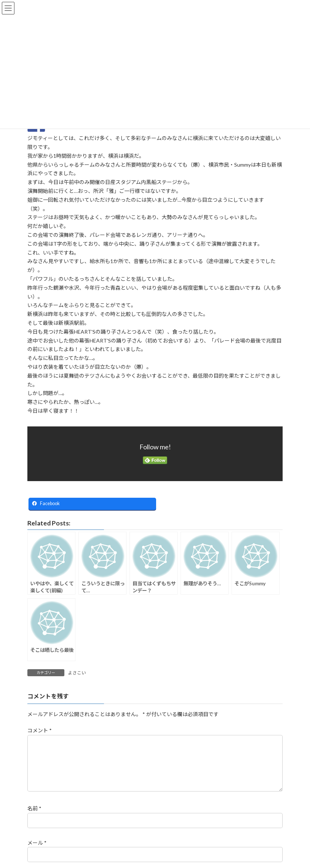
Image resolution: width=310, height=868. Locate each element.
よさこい (77, 673)
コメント (40, 731)
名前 (34, 818)
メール (37, 852)
